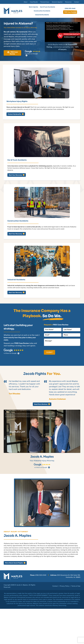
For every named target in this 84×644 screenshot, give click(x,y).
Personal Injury (45, 2)
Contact (77, 2)
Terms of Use (76, 586)
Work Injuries (33, 7)
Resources (68, 2)
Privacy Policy (65, 586)
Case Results (34, 2)
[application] (63, 32)
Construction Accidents (42, 11)
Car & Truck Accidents (48, 7)
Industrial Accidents (42, 15)
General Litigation (57, 2)
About (26, 2)
